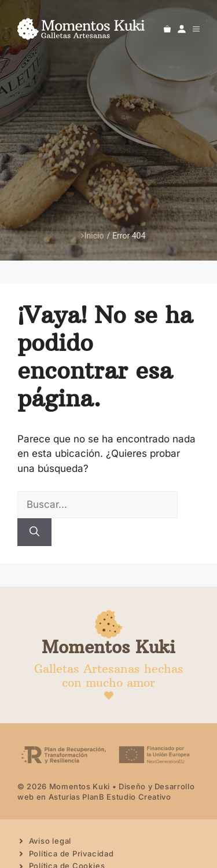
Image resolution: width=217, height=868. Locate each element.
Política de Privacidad (71, 854)
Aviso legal (50, 841)
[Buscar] (34, 532)
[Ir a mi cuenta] (182, 29)
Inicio (93, 236)
